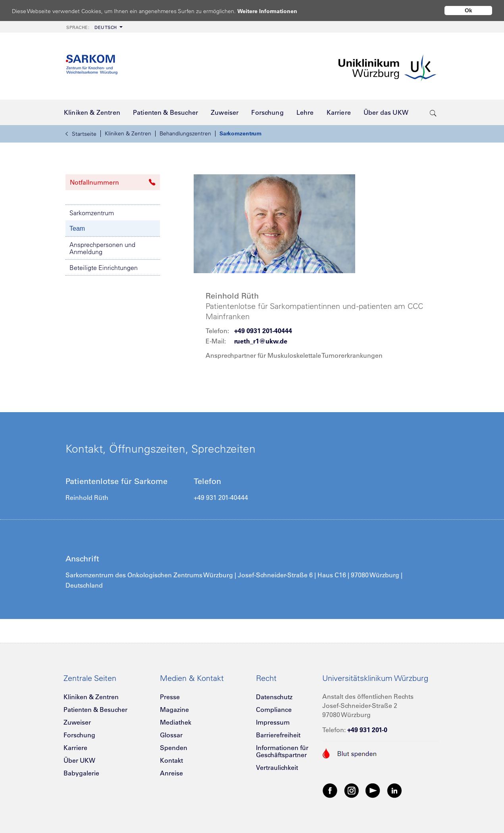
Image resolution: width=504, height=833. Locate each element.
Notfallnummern (113, 182)
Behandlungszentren (185, 133)
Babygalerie (81, 773)
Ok (468, 10)
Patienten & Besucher (95, 710)
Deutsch (92, 27)
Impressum (273, 722)
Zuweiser (77, 722)
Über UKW (79, 760)
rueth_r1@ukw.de (261, 341)
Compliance (274, 710)
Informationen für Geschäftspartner (282, 751)
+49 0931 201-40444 (263, 331)
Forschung (79, 735)
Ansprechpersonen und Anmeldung (102, 248)
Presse (170, 697)
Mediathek (176, 722)
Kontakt (171, 760)
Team (77, 228)
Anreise (171, 773)
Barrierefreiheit (278, 735)
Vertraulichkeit (277, 767)
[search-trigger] (433, 112)
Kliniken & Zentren (128, 133)
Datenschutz (274, 697)
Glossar (171, 735)
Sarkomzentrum (240, 133)
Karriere (75, 748)
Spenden (174, 748)
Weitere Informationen (275, 11)
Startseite (81, 134)
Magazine (174, 710)
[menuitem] (94, 27)
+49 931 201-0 (367, 730)
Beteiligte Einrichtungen (104, 268)
